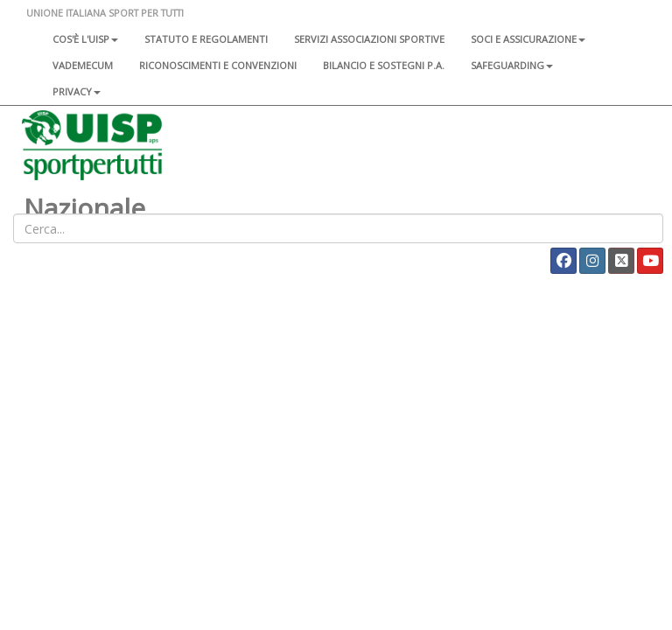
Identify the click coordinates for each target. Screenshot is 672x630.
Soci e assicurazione (528, 39)
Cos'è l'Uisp (85, 39)
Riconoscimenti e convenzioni (218, 65)
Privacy (77, 91)
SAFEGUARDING (512, 65)
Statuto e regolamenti (206, 39)
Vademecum (83, 65)
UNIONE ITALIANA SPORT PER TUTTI (105, 13)
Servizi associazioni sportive (369, 39)
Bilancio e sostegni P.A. (384, 65)
